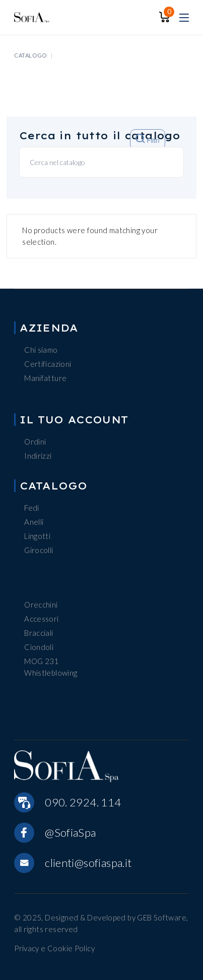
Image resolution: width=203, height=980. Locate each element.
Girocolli (39, 550)
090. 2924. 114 (83, 802)
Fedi (32, 508)
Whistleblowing (51, 673)
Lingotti (37, 536)
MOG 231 (42, 661)
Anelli (34, 522)
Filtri (147, 139)
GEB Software (162, 917)
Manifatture (45, 378)
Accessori (41, 619)
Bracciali (39, 633)
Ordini (35, 442)
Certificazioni (48, 364)
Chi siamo (41, 350)
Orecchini (41, 605)
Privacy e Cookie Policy (54, 948)
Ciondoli (39, 647)
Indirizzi (38, 456)
